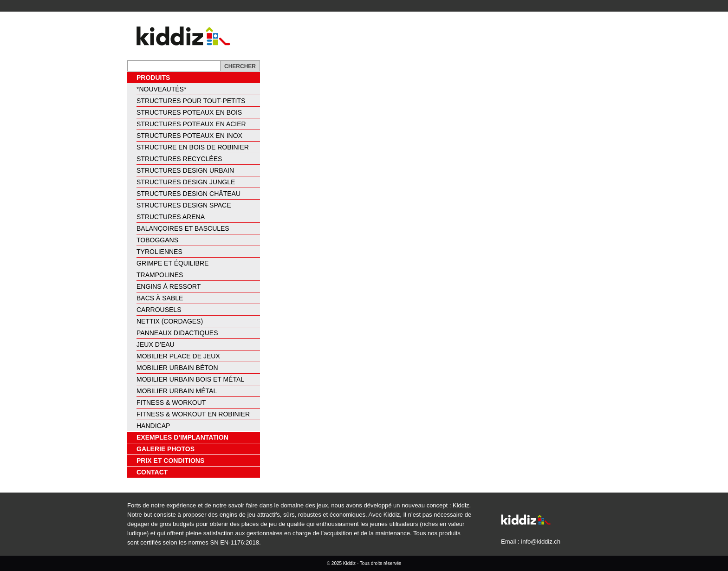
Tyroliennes (159, 252)
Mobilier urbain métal (177, 391)
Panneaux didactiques (177, 333)
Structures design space (184, 205)
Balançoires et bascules (183, 228)
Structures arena (171, 217)
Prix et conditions (170, 461)
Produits (153, 78)
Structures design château (188, 194)
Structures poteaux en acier (191, 124)
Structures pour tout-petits (191, 101)
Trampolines (160, 275)
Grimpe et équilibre (172, 263)
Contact (152, 472)
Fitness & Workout (171, 402)
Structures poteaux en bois (189, 112)
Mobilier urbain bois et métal (190, 379)
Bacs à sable (160, 298)
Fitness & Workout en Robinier (193, 414)
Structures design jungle (186, 182)
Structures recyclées (179, 159)
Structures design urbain (185, 170)
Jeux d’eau (156, 344)
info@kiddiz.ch (541, 542)
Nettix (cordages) (170, 321)
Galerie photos (166, 449)
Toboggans (157, 240)
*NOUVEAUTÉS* (161, 89)
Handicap (153, 426)
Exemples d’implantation (182, 437)
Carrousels (159, 310)
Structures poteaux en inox (189, 136)
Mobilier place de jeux (178, 356)
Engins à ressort (169, 286)
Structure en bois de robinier (193, 147)
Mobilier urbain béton (177, 368)
